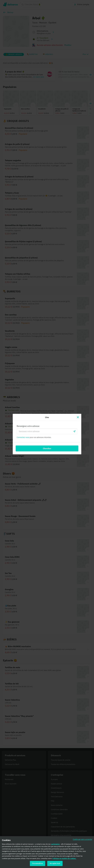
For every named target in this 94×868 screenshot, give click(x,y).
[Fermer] (78, 417)
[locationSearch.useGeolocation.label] (74, 431)
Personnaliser (38, 864)
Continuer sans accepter (82, 840)
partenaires (55, 845)
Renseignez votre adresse (28, 426)
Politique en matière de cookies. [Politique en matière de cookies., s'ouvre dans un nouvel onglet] (64, 859)
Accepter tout (55, 864)
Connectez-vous (23, 437)
